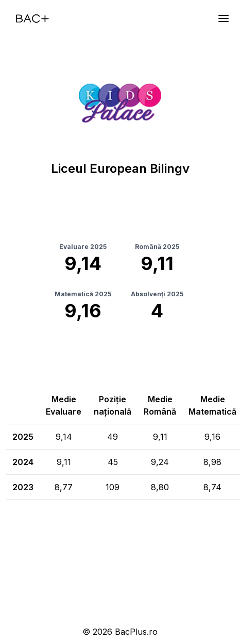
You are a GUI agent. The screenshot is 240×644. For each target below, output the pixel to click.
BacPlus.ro (136, 632)
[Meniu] (224, 19)
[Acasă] (32, 19)
